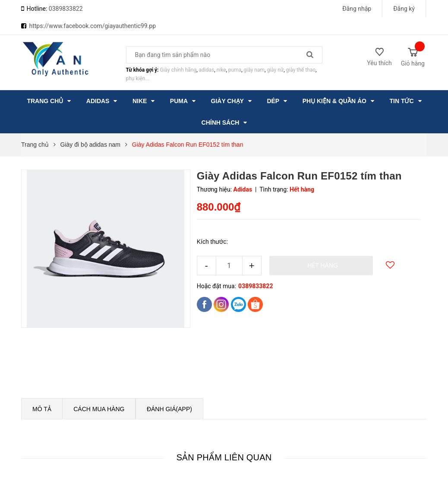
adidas (207, 70)
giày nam (254, 70)
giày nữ (275, 70)
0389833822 (66, 9)
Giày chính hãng (178, 70)
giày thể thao (301, 70)
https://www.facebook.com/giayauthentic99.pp (92, 26)
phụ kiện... (138, 79)
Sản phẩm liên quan (224, 457)
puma (235, 70)
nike (221, 70)
